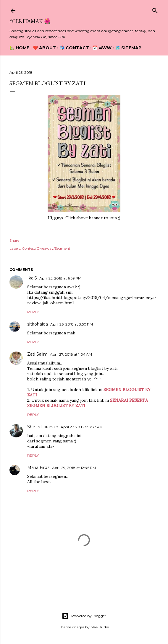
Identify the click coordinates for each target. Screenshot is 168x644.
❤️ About (44, 48)
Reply (33, 312)
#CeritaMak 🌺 (30, 21)
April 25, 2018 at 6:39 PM (60, 278)
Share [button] (14, 240)
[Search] (155, 9)
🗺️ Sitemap (128, 48)
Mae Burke (100, 627)
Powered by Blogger (84, 616)
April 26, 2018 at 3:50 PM (72, 324)
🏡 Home (19, 48)
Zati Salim (37, 354)
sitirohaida (38, 324)
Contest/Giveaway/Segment (46, 248)
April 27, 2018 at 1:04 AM (71, 354)
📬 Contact (74, 48)
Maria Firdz (38, 468)
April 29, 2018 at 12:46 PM (74, 468)
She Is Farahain (43, 427)
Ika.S (32, 278)
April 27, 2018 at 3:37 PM (82, 427)
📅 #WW (102, 48)
